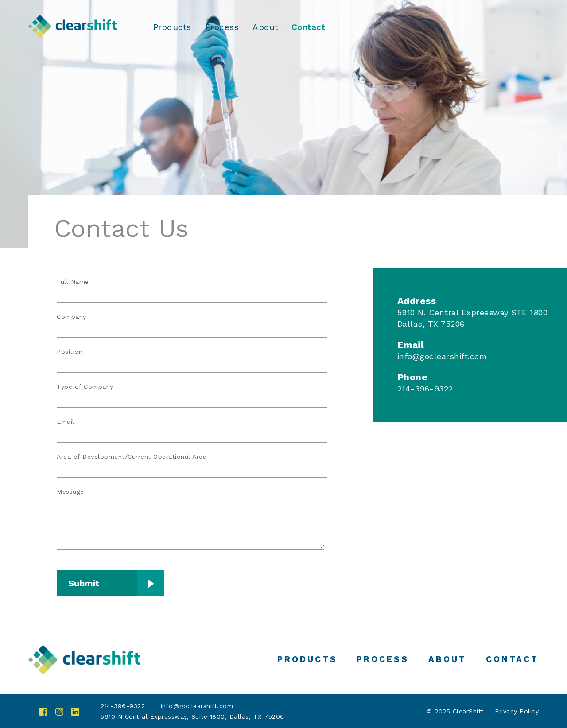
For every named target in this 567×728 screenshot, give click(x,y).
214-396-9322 (123, 706)
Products (172, 27)
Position (70, 352)
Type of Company (85, 387)
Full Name (73, 282)
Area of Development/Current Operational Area (132, 457)
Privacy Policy (517, 711)
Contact (309, 27)
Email (66, 422)
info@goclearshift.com (442, 356)
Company (72, 317)
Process (222, 27)
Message (70, 492)
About (265, 27)
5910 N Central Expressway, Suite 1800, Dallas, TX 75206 (192, 716)
